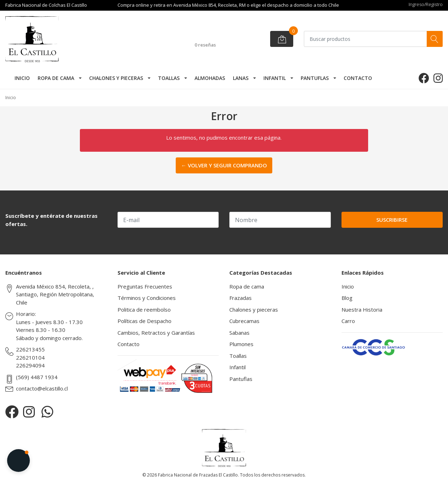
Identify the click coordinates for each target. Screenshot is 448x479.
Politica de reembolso (144, 310)
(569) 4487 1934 (37, 377)
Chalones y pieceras (116, 78)
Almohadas (210, 78)
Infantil (275, 78)
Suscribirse (392, 220)
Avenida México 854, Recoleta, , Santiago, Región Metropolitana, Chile (55, 294)
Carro (348, 321)
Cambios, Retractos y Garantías (156, 333)
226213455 (30, 349)
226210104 (30, 357)
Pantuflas (315, 78)
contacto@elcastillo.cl (42, 388)
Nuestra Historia (362, 310)
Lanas (241, 78)
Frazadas (241, 298)
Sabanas (239, 333)
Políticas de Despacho (144, 321)
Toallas (169, 78)
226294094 (30, 365)
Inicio (22, 78)
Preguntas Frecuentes (145, 286)
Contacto (358, 78)
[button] (18, 461)
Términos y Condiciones (147, 298)
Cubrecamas (244, 321)
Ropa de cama (56, 78)
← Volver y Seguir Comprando (224, 165)
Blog (347, 298)
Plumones (241, 344)
